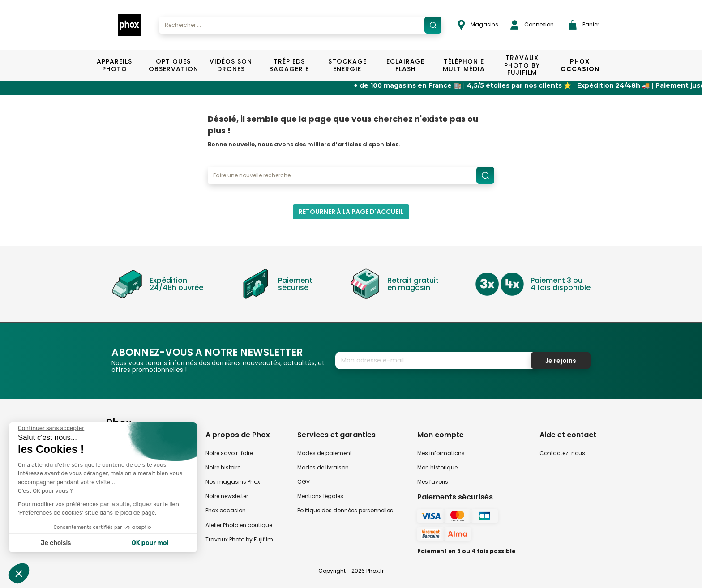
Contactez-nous (562, 453)
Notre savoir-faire (229, 453)
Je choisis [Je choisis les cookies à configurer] (56, 543)
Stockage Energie (347, 65)
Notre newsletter (227, 496)
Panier (584, 25)
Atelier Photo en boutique (239, 525)
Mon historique (437, 467)
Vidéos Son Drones (231, 65)
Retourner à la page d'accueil (351, 212)
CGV (304, 482)
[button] (19, 573)
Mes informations (441, 453)
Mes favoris (433, 482)
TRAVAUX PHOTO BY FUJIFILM (522, 65)
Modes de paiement (325, 453)
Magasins (478, 25)
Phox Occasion (580, 65)
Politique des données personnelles (345, 510)
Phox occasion (226, 510)
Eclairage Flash (405, 65)
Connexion (532, 25)
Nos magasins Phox (233, 482)
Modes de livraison (323, 467)
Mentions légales (320, 496)
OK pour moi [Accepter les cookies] (150, 543)
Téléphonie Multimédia (464, 65)
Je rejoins (561, 361)
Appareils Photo (114, 65)
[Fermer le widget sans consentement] (51, 428)
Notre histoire (223, 467)
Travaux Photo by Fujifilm (239, 539)
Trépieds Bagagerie (289, 65)
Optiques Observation (173, 65)
